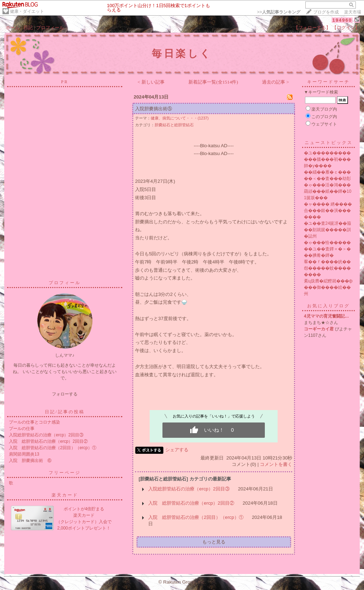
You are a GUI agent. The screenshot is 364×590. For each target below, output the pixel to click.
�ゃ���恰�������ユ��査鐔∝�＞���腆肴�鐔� (327, 249)
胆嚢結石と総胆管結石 (174, 125)
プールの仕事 (22, 429)
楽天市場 (353, 12)
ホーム (13, 28)
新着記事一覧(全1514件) (213, 82)
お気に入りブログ (328, 306)
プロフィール (50, 28)
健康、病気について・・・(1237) (180, 118)
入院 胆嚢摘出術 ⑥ (30, 461)
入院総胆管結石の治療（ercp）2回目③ (46, 435)
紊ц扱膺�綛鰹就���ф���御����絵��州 (328, 287)
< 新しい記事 (151, 82)
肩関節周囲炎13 (24, 454)
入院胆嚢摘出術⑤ (154, 109)
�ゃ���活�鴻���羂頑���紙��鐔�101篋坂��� (328, 191)
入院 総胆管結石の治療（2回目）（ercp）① (53, 448)
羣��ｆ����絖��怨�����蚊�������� (327, 268)
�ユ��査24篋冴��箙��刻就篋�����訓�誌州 (328, 230)
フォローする (65, 394)
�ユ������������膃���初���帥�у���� (327, 159)
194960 (342, 20)
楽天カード (65, 495)
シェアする (177, 450)
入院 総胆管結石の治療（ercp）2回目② (48, 441)
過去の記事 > (275, 82)
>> (279, 12)
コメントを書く (276, 464)
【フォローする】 (312, 28)
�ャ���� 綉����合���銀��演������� (328, 211)
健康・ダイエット (27, 11)
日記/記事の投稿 (65, 412)
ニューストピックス (329, 143)
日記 (28, 28)
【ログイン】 (346, 28)
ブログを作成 (326, 12)
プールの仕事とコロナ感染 (34, 422)
